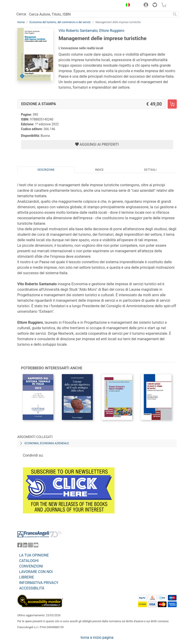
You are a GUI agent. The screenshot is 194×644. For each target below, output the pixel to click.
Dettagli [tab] (150, 170)
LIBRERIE (27, 577)
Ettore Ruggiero (112, 31)
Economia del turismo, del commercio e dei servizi (60, 22)
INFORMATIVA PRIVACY (39, 583)
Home (21, 22)
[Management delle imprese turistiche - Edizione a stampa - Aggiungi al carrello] (172, 104)
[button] (127, 5)
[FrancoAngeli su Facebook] (20, 546)
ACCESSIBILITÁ (32, 588)
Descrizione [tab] (46, 170)
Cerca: (22, 14)
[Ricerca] (175, 14)
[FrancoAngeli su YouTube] (36, 546)
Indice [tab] (99, 170)
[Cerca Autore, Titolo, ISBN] (100, 14)
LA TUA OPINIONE (34, 555)
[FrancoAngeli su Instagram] (30, 546)
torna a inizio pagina (97, 637)
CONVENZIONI (31, 566)
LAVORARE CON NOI (36, 572)
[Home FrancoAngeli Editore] (33, 5)
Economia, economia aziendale (47, 443)
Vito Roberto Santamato (78, 31)
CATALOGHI (29, 561)
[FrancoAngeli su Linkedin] (25, 546)
